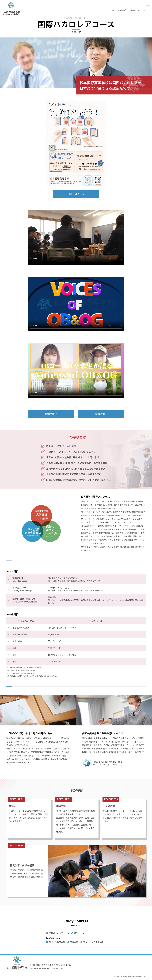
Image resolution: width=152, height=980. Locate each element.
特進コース (79, 933)
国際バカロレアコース (59, 933)
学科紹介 (123, 10)
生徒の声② (101, 411)
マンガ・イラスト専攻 (94, 942)
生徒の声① (51, 411)
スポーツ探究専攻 (57, 942)
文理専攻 (74, 942)
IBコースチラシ (76, 190)
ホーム (115, 10)
